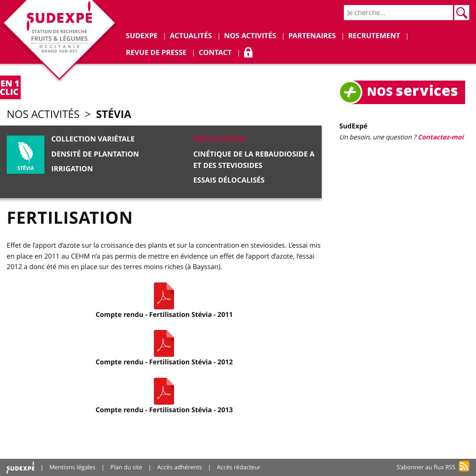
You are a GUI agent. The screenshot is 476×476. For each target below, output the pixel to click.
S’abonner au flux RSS (426, 467)
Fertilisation (219, 139)
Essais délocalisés (229, 180)
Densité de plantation (95, 154)
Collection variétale (93, 139)
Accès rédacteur (239, 467)
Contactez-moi (441, 137)
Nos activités (43, 114)
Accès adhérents (180, 467)
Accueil (21, 467)
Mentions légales (73, 467)
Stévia (114, 114)
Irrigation (72, 169)
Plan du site (126, 467)
